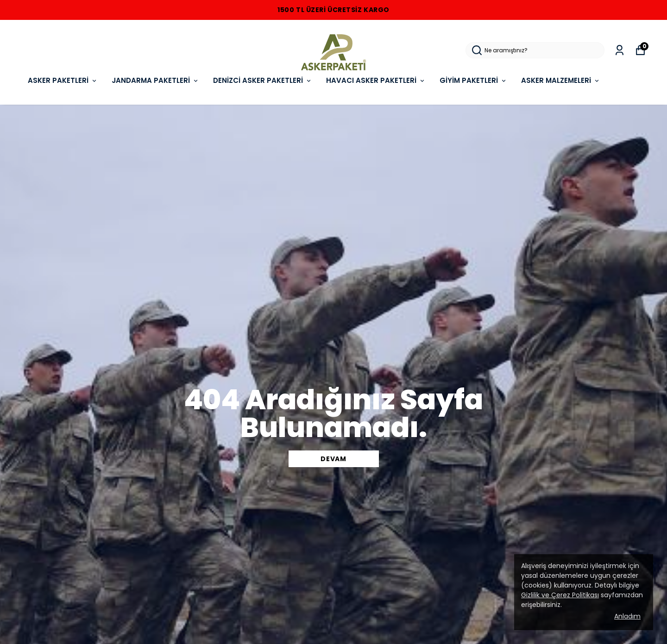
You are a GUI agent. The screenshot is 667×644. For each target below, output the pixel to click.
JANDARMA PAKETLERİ (155, 80)
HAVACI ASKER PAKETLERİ (376, 80)
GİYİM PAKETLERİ (473, 80)
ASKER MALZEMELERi (561, 80)
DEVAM (333, 459)
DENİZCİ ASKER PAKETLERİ (263, 80)
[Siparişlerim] (620, 50)
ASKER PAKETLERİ (63, 80)
